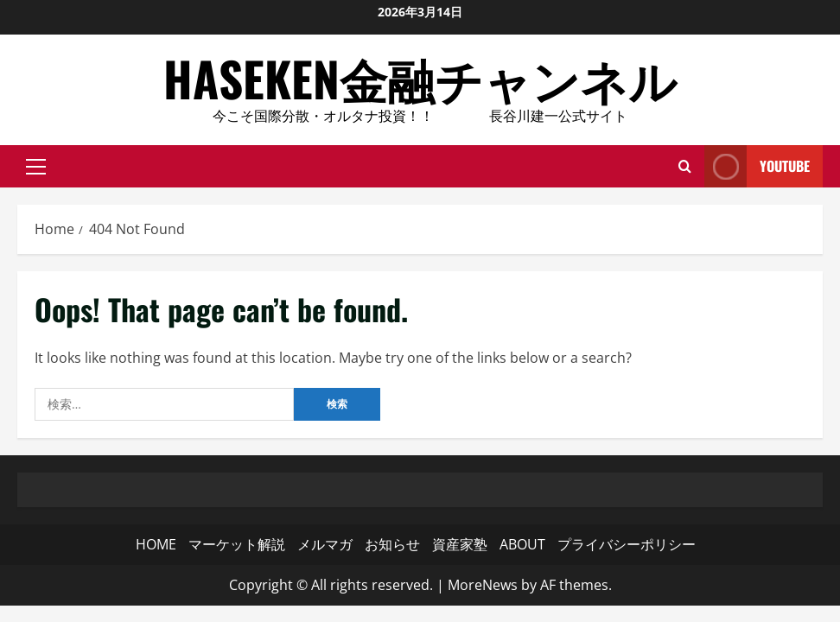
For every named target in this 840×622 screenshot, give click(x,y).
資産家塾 (460, 544)
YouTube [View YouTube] (757, 166)
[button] (36, 166)
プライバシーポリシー (627, 544)
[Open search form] (685, 166)
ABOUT (522, 544)
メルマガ (325, 544)
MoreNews (483, 585)
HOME (156, 544)
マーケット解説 (237, 544)
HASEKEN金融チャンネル (420, 78)
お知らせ (392, 544)
